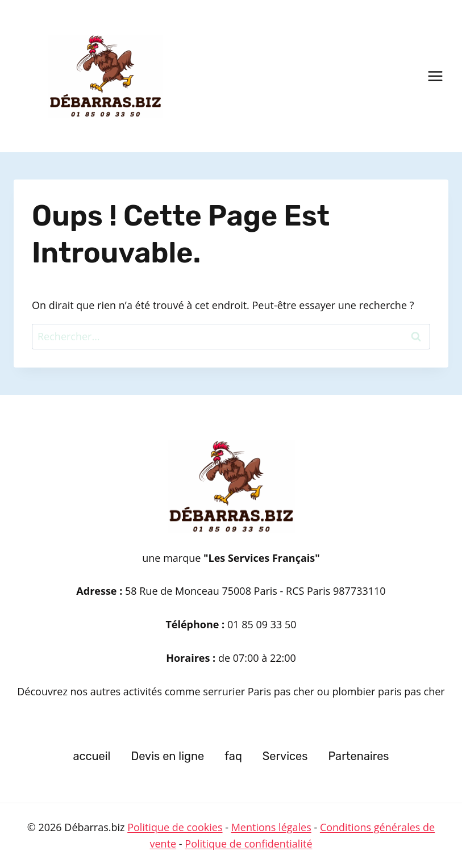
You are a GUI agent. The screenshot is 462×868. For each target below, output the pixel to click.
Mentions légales (271, 827)
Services (285, 756)
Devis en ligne (167, 756)
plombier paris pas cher (388, 691)
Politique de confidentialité (248, 844)
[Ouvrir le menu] (435, 76)
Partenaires (358, 756)
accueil (91, 756)
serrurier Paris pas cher (260, 691)
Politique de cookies (175, 827)
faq (233, 756)
